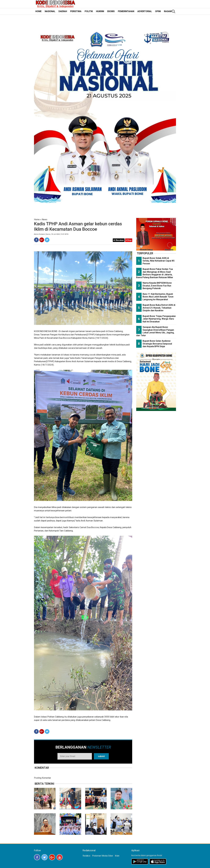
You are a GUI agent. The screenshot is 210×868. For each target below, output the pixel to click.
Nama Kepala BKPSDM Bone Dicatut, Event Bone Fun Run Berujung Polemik (157, 286)
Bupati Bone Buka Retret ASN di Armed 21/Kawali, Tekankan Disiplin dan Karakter (159, 308)
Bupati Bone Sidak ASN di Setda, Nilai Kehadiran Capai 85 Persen (159, 261)
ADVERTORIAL (145, 11)
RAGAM (168, 11)
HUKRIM (100, 11)
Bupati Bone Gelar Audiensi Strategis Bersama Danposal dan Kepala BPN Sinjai (157, 344)
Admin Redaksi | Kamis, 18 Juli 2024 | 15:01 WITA (51, 234)
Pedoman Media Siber (103, 856)
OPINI (158, 11)
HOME (38, 11)
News (45, 219)
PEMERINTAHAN (126, 11)
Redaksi (86, 856)
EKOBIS (111, 11)
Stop (129, 240)
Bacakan (119, 240)
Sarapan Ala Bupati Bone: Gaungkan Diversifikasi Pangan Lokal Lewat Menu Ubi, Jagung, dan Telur (155, 331)
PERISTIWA (76, 11)
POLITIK (89, 11)
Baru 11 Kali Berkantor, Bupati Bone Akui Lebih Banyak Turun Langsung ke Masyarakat (158, 297)
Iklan (117, 856)
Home (37, 219)
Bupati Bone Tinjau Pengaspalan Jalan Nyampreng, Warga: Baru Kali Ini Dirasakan (159, 319)
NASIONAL (50, 11)
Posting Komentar (42, 778)
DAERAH (63, 11)
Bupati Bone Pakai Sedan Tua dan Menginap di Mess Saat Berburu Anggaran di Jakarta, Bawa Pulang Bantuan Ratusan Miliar (155, 273)
